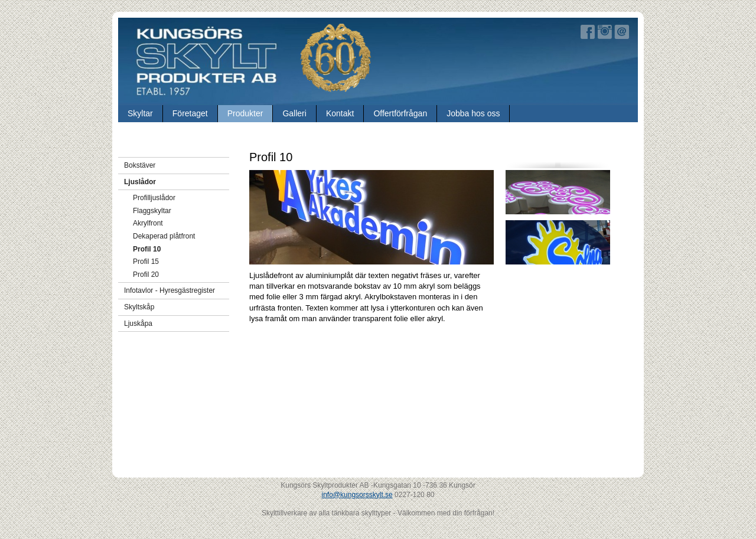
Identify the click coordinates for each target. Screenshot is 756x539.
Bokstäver (140, 165)
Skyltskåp (139, 307)
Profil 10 (147, 249)
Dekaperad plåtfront (164, 236)
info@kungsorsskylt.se (357, 495)
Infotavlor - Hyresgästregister (170, 290)
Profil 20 (146, 275)
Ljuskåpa (138, 324)
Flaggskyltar (152, 211)
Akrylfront (148, 223)
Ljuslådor (140, 182)
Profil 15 (146, 262)
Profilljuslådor (154, 198)
